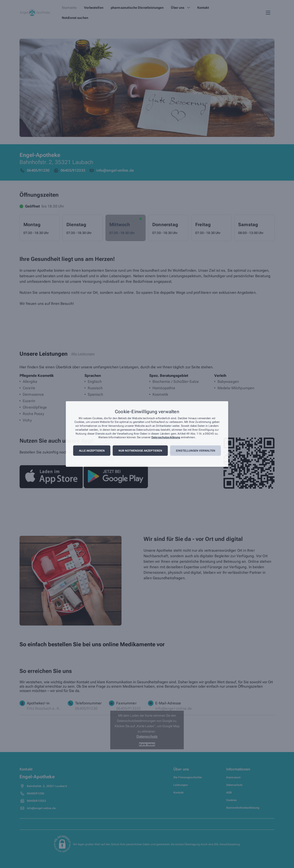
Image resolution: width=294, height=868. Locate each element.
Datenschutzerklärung (166, 438)
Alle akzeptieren (92, 451)
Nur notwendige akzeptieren (140, 451)
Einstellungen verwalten (196, 451)
